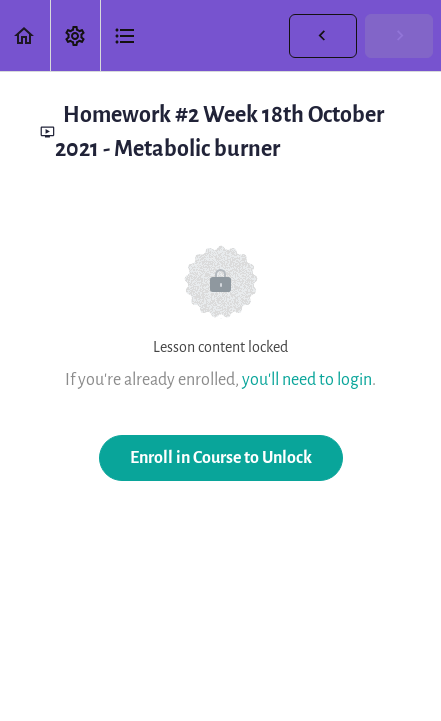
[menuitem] (75, 35)
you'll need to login (307, 379)
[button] (25, 35)
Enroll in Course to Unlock (221, 457)
